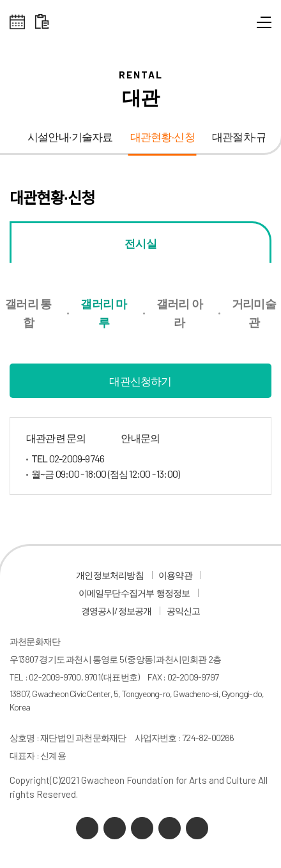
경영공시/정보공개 (117, 611)
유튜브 (142, 828)
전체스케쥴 (18, 22)
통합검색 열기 (241, 26)
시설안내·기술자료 (70, 137)
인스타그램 (170, 828)
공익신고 (184, 611)
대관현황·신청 (163, 137)
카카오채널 (87, 828)
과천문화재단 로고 (140, 26)
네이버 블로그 (115, 828)
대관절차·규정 (244, 137)
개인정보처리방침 (110, 575)
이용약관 (175, 575)
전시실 (141, 243)
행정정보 (173, 593)
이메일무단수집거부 (117, 593)
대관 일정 (42, 22)
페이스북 (197, 828)
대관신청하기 (140, 381)
